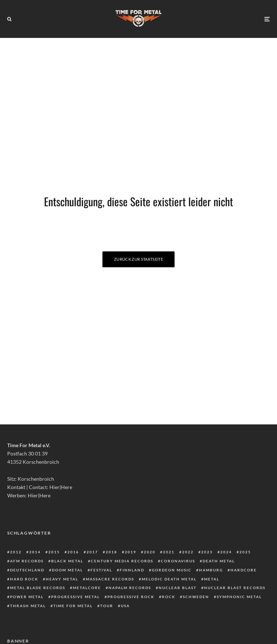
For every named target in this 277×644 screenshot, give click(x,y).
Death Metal (219, 561)
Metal (212, 579)
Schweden (196, 597)
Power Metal (27, 597)
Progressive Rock (131, 597)
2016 (73, 552)
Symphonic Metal (239, 597)
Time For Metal (73, 606)
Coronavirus (178, 561)
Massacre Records (110, 579)
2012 (16, 552)
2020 (150, 552)
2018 (111, 552)
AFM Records (27, 561)
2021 (169, 552)
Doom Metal (67, 570)
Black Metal (67, 561)
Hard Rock (24, 579)
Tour (107, 606)
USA (125, 606)
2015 (54, 552)
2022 (188, 552)
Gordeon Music (172, 570)
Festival (101, 570)
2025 (245, 552)
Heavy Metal (62, 579)
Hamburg (211, 570)
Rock (169, 597)
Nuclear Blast (178, 588)
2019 (131, 552)
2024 (226, 552)
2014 (35, 552)
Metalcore (87, 588)
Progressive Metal (76, 597)
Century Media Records (122, 561)
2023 (207, 552)
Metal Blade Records (38, 588)
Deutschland (27, 570)
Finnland (132, 570)
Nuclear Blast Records (235, 588)
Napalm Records (130, 588)
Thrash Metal (28, 606)
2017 (92, 552)
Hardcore (244, 570)
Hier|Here (61, 487)
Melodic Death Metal (169, 579)
